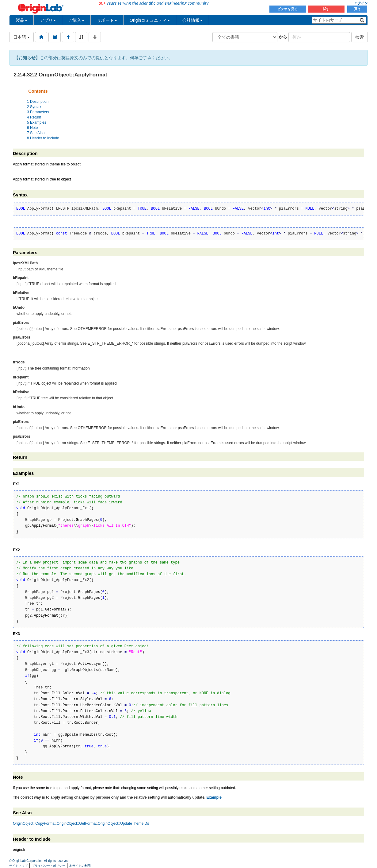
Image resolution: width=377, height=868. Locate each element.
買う (357, 9)
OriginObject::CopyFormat (34, 823)
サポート (107, 20)
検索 (360, 37)
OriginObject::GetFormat (77, 823)
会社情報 (192, 20)
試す (326, 9)
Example (214, 797)
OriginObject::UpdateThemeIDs (123, 823)
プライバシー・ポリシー (48, 866)
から (283, 37)
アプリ (48, 20)
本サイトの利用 (80, 866)
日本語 (21, 37)
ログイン (361, 3)
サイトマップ (18, 866)
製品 (21, 20)
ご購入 (76, 20)
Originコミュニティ (150, 20)
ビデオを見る (288, 9)
